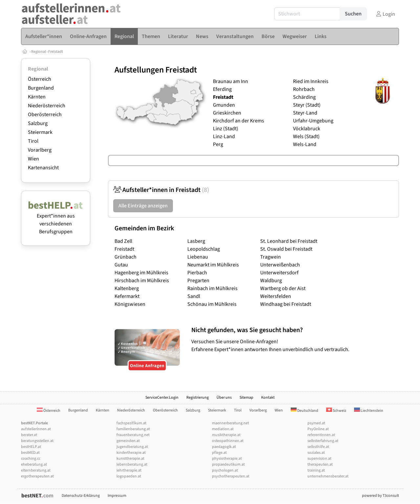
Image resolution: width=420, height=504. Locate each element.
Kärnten (37, 97)
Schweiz (336, 411)
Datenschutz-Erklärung (81, 496)
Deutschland (304, 411)
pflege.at (219, 453)
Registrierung (198, 398)
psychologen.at (225, 470)
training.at (316, 470)
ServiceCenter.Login (162, 398)
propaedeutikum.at (228, 464)
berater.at (29, 435)
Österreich (40, 79)
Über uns (224, 398)
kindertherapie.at (131, 453)
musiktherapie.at (226, 435)
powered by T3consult (380, 496)
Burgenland (41, 88)
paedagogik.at (224, 447)
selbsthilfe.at (318, 447)
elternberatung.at (36, 470)
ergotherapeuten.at (37, 476)
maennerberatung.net (231, 423)
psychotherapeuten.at (231, 476)
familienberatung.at (133, 429)
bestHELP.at (31, 447)
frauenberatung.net (133, 435)
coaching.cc (31, 459)
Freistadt (56, 52)
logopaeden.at (129, 476)
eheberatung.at (34, 464)
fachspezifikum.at (131, 423)
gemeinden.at (128, 441)
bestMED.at (30, 453)
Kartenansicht (43, 168)
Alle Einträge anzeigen (143, 206)
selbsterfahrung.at (323, 441)
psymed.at (316, 423)
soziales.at (316, 453)
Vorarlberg (40, 150)
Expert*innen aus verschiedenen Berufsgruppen (56, 220)
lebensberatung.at (132, 464)
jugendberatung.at (132, 447)
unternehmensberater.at (328, 476)
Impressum (117, 496)
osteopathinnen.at (228, 441)
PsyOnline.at (318, 429)
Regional (39, 52)
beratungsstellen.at (37, 441)
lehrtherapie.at (129, 470)
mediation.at (223, 429)
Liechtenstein (369, 411)
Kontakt (268, 398)
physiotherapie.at (227, 459)
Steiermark (40, 132)
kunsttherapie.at (130, 459)
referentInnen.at (321, 435)
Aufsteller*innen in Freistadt (161, 190)
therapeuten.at (320, 464)
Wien (33, 159)
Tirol (33, 141)
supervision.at (319, 459)
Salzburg (38, 123)
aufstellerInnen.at (36, 429)
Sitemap (246, 398)
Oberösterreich (45, 115)
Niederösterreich (47, 106)
